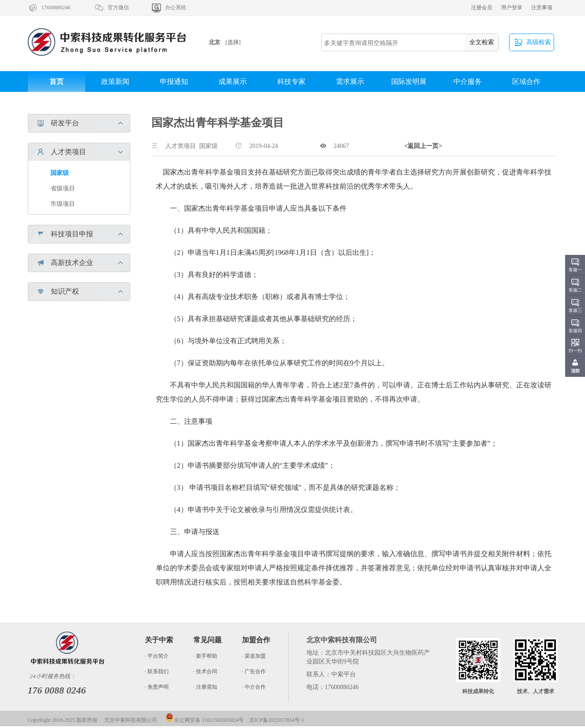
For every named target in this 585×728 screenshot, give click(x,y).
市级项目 (63, 204)
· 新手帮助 (205, 656)
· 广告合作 (254, 671)
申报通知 (174, 82)
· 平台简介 (157, 656)
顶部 (575, 371)
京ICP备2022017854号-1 (277, 720)
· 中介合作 (254, 687)
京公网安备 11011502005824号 (204, 720)
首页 (57, 82)
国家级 (60, 173)
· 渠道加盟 (254, 656)
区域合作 (526, 82)
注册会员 (482, 8)
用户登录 (512, 8)
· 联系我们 (157, 671)
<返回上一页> (423, 146)
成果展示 (233, 82)
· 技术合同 (205, 671)
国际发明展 (409, 82)
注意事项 (542, 8)
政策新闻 (115, 82)
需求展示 (350, 82)
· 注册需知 (205, 687)
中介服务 (468, 82)
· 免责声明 (157, 687)
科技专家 (291, 82)
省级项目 (63, 188)
